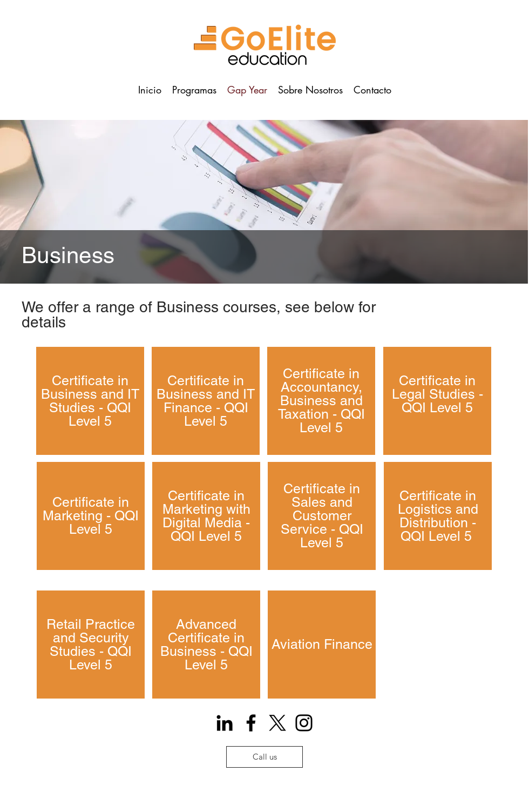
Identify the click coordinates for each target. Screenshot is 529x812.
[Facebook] (251, 723)
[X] (277, 723)
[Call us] (264, 757)
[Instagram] (304, 723)
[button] (194, 90)
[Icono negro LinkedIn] (225, 723)
